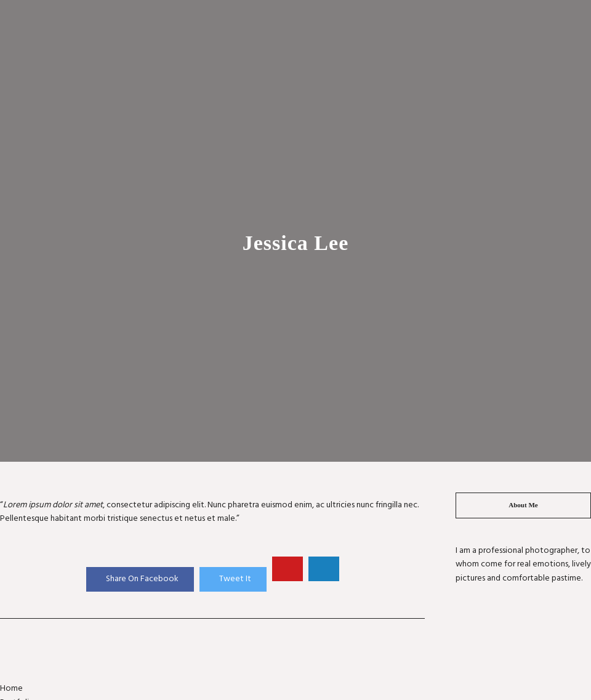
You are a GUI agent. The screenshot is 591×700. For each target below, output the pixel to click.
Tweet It (235, 579)
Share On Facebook (142, 579)
